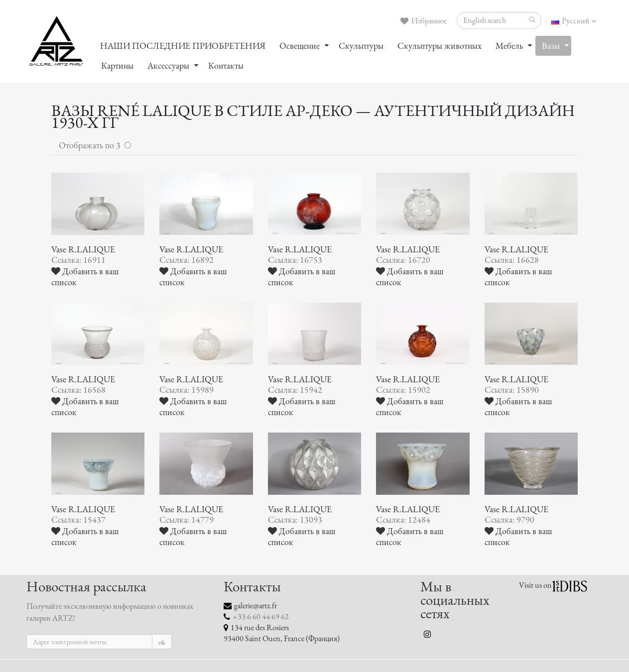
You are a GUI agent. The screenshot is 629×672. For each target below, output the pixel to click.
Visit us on (535, 585)
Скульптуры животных (440, 46)
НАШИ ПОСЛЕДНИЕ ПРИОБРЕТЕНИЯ (183, 46)
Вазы (551, 46)
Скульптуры (361, 46)
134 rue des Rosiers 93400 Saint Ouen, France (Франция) (282, 633)
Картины (117, 66)
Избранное (424, 21)
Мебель (509, 46)
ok (162, 642)
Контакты (226, 66)
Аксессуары (168, 66)
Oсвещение (300, 46)
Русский (574, 21)
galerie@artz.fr (255, 606)
